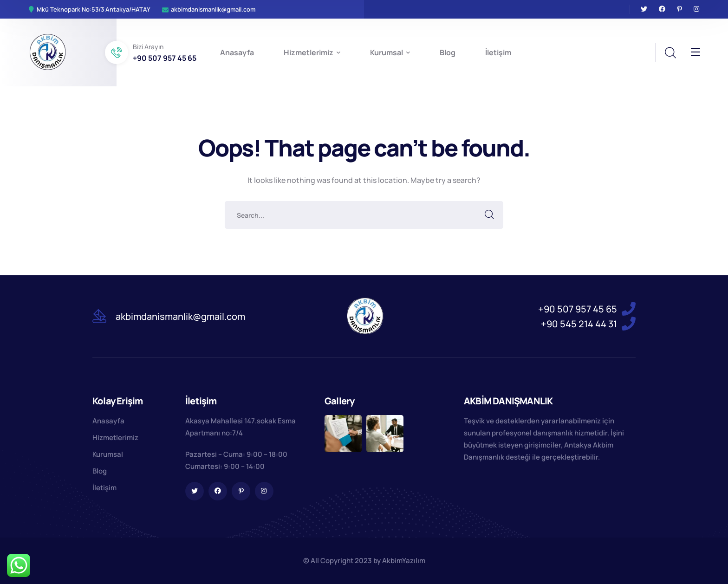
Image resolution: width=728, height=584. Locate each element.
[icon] (644, 9)
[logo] (48, 52)
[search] (670, 53)
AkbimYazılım (404, 561)
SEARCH (489, 215)
